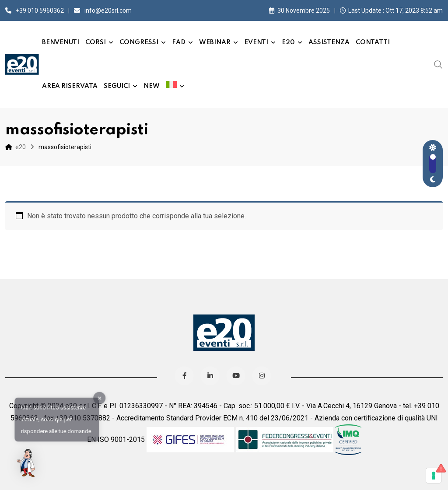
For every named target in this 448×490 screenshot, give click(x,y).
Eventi (256, 42)
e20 (288, 42)
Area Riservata (70, 86)
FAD (179, 42)
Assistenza (329, 42)
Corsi (96, 42)
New (152, 86)
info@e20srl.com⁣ (108, 10)
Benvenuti (61, 42)
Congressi (139, 42)
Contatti (373, 42)
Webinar (215, 42)
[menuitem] (175, 86)
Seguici (117, 86)
